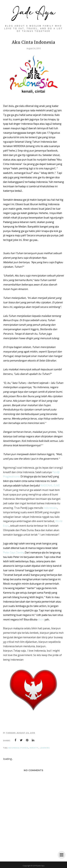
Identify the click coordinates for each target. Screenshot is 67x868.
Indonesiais (50, 508)
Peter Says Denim (13, 552)
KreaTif (34, 748)
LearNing (45, 748)
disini (41, 619)
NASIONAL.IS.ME (50, 485)
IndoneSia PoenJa (18, 748)
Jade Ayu (41, 866)
